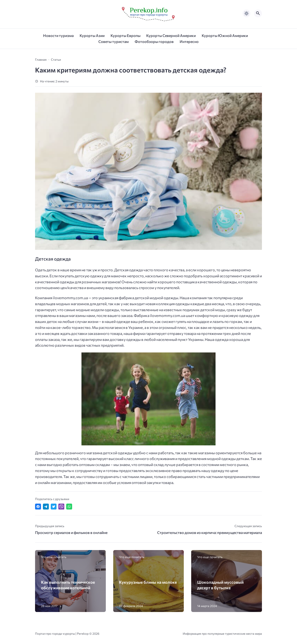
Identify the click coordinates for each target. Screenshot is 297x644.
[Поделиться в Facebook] (38, 507)
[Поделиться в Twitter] (54, 507)
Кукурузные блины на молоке (148, 582)
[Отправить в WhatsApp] (69, 507)
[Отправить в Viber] (61, 507)
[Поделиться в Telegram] (46, 507)
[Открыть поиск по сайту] (258, 13)
